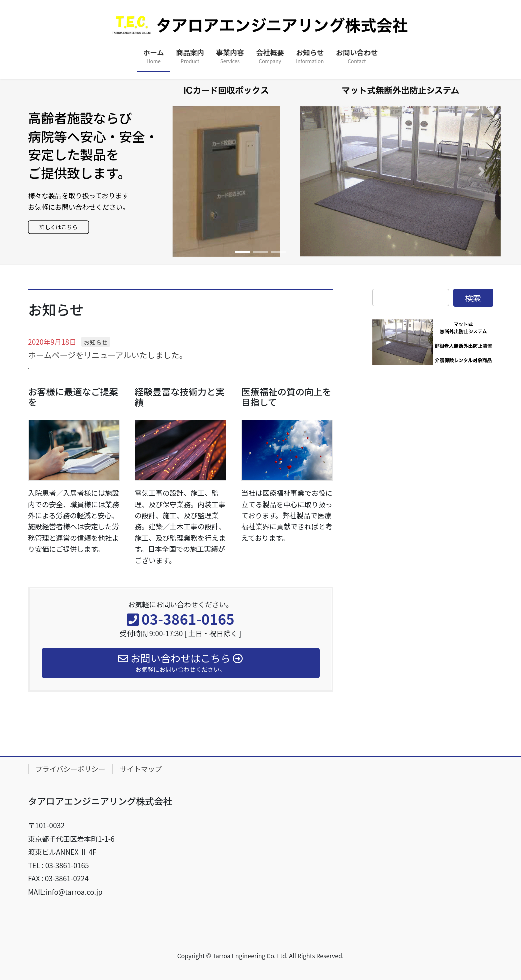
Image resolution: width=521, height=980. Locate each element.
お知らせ (96, 342)
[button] (39, 172)
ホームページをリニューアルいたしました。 (108, 355)
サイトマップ (141, 769)
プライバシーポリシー (71, 769)
